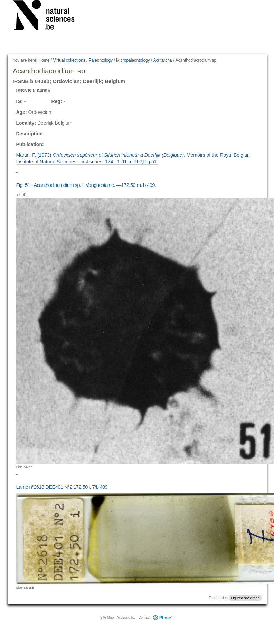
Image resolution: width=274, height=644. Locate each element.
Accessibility (126, 618)
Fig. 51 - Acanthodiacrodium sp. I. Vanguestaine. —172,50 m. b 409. (86, 185)
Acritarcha (163, 60)
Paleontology (101, 60)
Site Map (107, 618)
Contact (144, 618)
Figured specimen (245, 598)
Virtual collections (69, 60)
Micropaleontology (133, 60)
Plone (163, 618)
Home (44, 60)
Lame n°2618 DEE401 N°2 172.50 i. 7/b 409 (62, 487)
